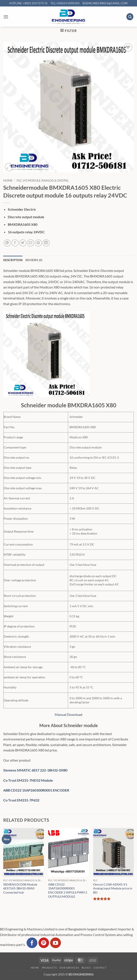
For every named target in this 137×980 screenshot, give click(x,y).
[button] (6, 17)
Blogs (86, 968)
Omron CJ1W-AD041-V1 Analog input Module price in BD (113, 888)
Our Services (69, 968)
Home (8, 180)
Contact (100, 968)
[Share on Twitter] (23, 243)
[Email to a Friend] (31, 243)
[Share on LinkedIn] (46, 243)
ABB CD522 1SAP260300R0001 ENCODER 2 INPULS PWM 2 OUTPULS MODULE (68, 890)
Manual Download (68, 714)
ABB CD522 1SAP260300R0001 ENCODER (36, 790)
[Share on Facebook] (15, 243)
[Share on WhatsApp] (7, 243)
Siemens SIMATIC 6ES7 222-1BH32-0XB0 (35, 770)
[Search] (130, 17)
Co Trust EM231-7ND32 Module (28, 780)
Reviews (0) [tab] (34, 260)
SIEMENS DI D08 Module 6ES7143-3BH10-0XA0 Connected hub (20, 888)
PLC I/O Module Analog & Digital (43, 180)
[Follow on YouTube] (56, 943)
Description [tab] (13, 260)
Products (49, 968)
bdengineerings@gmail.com (105, 3)
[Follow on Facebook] (32, 943)
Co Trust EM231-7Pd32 (21, 800)
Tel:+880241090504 (65, 3)
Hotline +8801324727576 (28, 3)
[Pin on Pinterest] (38, 243)
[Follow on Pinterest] (44, 943)
